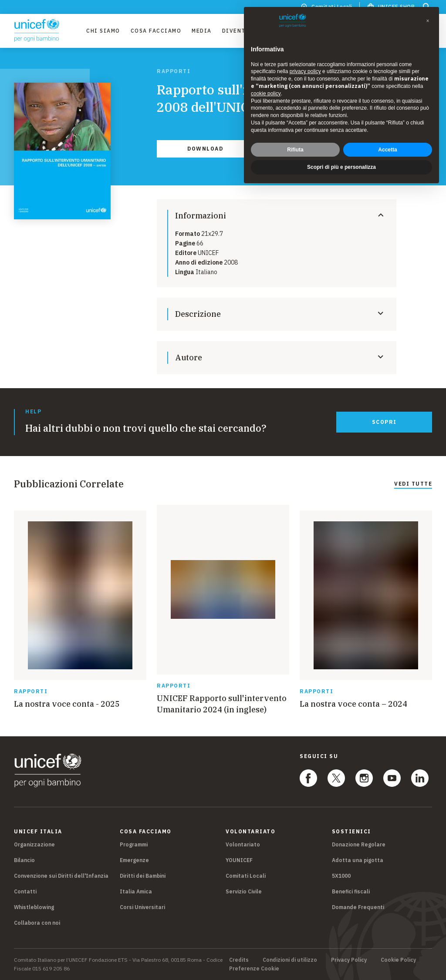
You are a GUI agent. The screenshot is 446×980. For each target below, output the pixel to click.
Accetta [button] (387, 150)
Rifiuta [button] (295, 150)
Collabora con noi (37, 923)
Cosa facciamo (156, 31)
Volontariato (243, 844)
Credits (239, 960)
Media (202, 31)
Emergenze (134, 860)
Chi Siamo (103, 31)
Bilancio (24, 860)
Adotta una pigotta (358, 860)
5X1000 (341, 876)
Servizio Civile (244, 891)
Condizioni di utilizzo (290, 960)
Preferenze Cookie (254, 969)
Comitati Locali (246, 876)
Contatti (25, 891)
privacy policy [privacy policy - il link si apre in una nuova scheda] (305, 71)
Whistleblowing (34, 907)
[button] (428, 21)
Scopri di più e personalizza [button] (341, 167)
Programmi (134, 844)
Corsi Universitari (142, 907)
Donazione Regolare (359, 844)
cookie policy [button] (266, 94)
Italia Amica (136, 891)
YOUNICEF (239, 860)
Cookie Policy (398, 960)
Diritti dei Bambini (143, 876)
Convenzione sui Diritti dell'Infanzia (61, 876)
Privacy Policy (349, 960)
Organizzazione (34, 844)
